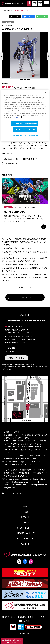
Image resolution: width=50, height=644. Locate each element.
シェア (30, 17)
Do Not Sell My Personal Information (12, 641)
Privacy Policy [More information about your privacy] (17, 117)
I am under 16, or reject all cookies (24, 123)
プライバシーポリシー (38, 617)
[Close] (46, 93)
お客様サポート (10, 617)
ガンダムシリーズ (11, 159)
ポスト (16, 17)
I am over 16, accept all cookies (25, 130)
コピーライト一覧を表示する (15, 493)
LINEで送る (43, 17)
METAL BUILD (29, 159)
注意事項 (23, 617)
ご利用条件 (25, 621)
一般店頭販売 (8, 22)
